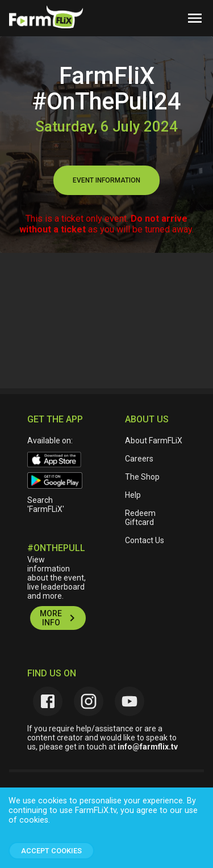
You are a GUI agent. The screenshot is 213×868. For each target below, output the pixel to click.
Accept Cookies (51, 851)
